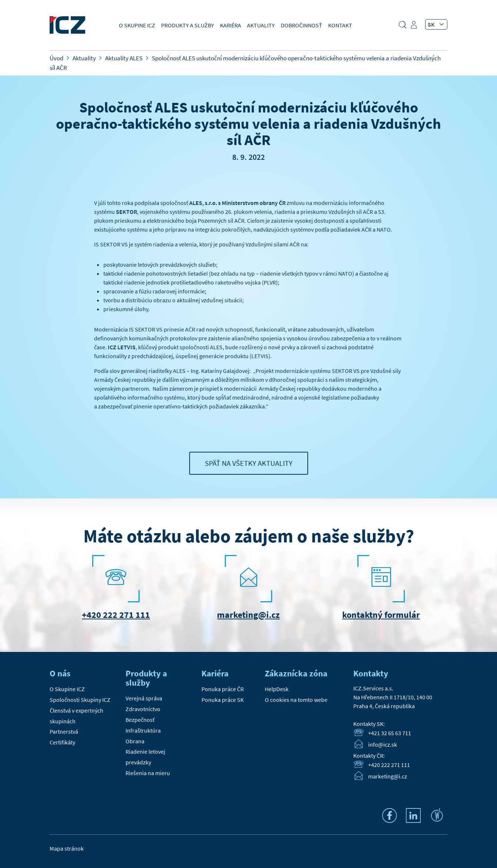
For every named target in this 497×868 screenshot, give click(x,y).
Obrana (135, 741)
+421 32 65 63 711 (390, 733)
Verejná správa (144, 698)
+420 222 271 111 (116, 615)
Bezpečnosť (140, 720)
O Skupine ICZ (137, 25)
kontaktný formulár (381, 615)
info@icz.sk (383, 744)
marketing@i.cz (248, 615)
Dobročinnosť (301, 25)
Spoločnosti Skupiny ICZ (80, 700)
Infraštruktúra (143, 730)
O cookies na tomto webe (296, 700)
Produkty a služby (188, 25)
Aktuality (261, 25)
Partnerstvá (64, 731)
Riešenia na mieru (148, 773)
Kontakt (340, 25)
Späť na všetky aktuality (249, 463)
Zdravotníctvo (143, 709)
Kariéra (231, 25)
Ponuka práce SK (223, 700)
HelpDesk (277, 689)
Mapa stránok (67, 848)
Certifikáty (62, 742)
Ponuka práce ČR (223, 689)
